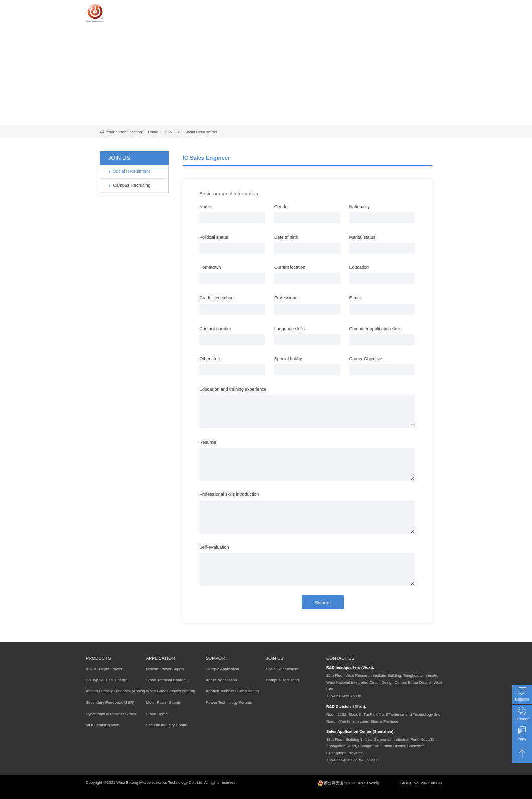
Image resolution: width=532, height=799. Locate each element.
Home (153, 132)
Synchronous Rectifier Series (111, 714)
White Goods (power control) (170, 691)
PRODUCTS (249, 11)
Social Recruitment (201, 132)
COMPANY (398, 11)
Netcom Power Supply (165, 669)
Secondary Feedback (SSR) (110, 702)
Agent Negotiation (221, 680)
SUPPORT (332, 11)
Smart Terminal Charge (166, 680)
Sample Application (223, 669)
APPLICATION (292, 11)
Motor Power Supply (163, 702)
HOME (217, 11)
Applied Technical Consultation (232, 691)
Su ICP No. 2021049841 (421, 783)
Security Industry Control (167, 725)
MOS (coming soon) (103, 725)
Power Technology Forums (229, 702)
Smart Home (156, 714)
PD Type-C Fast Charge (107, 680)
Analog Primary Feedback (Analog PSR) (116, 693)
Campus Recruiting (131, 185)
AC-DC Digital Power (104, 669)
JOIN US (365, 11)
